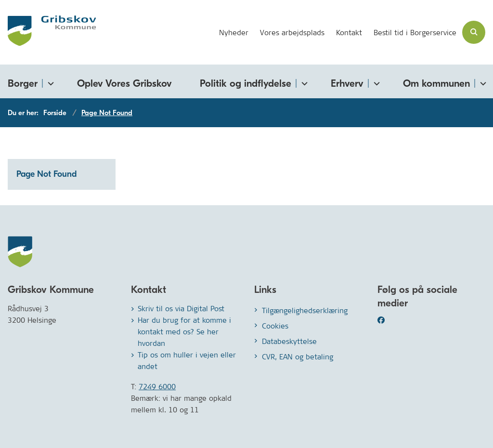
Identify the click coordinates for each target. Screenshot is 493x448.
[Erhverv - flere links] (375, 82)
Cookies (275, 326)
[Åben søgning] (474, 32)
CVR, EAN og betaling (298, 357)
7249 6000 (157, 387)
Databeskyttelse (289, 341)
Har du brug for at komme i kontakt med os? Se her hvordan (184, 332)
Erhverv (347, 83)
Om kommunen (436, 83)
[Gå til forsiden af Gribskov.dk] (48, 32)
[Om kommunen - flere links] (481, 82)
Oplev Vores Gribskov (124, 83)
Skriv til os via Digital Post (181, 309)
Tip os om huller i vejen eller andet (187, 361)
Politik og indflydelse (246, 83)
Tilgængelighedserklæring (305, 310)
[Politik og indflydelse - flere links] (303, 82)
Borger (23, 83)
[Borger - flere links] (49, 82)
